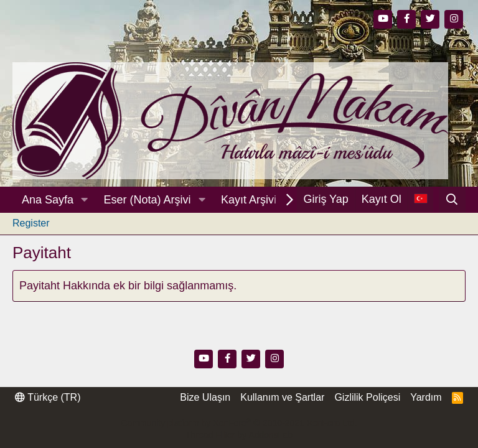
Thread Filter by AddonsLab (239, 435)
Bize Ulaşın (205, 397)
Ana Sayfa (48, 200)
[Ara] (452, 200)
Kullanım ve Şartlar (282, 397)
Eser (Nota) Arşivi (148, 200)
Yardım (426, 397)
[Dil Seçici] (420, 199)
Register (31, 223)
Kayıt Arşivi (249, 200)
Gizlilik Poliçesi (367, 397)
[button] (85, 200)
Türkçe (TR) (48, 397)
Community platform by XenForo (239, 423)
